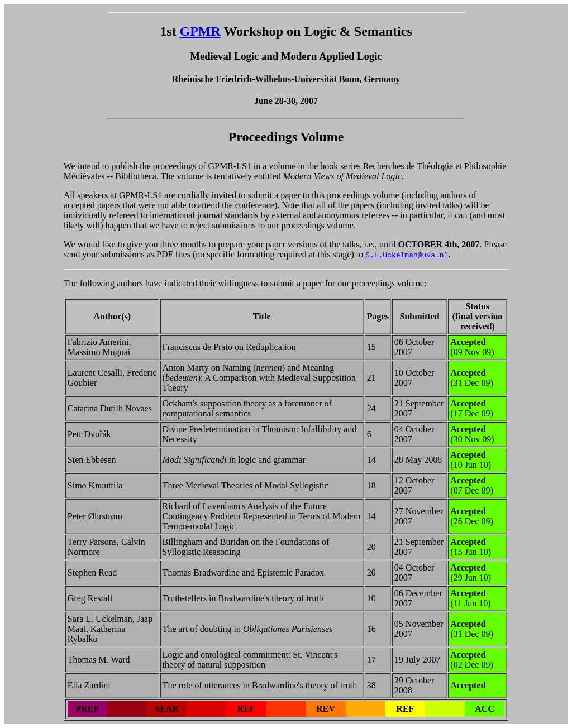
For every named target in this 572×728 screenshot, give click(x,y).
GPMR (200, 31)
